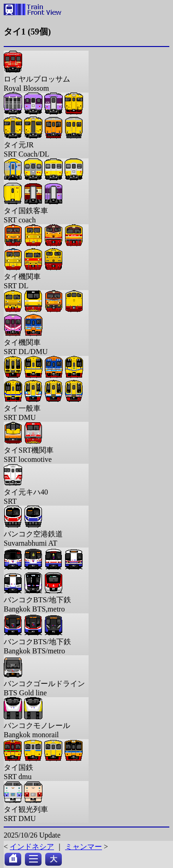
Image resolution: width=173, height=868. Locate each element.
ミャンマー (84, 847)
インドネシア (32, 847)
